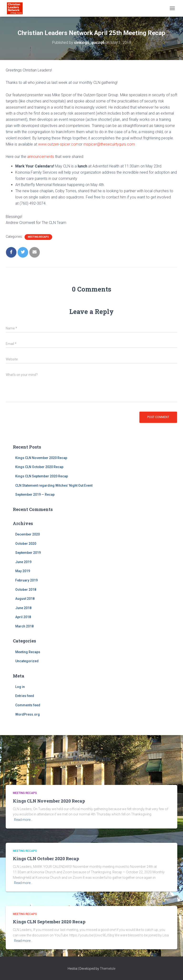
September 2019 (28, 553)
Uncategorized (27, 661)
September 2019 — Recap (35, 495)
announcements (41, 157)
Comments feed (28, 705)
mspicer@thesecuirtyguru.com (109, 144)
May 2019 (23, 571)
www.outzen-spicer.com (58, 144)
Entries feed (25, 696)
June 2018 (23, 608)
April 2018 (23, 617)
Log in (20, 687)
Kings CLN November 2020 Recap (41, 458)
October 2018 (26, 590)
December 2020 (28, 534)
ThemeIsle (108, 969)
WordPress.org (28, 714)
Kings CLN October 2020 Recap (39, 467)
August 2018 (25, 599)
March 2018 (24, 626)
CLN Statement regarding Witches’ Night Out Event (54, 485)
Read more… (23, 820)
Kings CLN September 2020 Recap (42, 476)
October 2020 (26, 544)
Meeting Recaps (38, 237)
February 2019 (26, 580)
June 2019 (23, 562)
